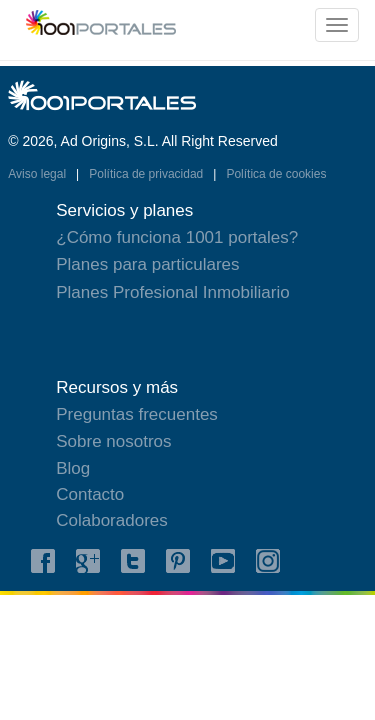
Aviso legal (38, 174)
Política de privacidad (147, 174)
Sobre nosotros (113, 441)
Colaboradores (112, 520)
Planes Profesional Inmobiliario (172, 292)
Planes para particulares (147, 264)
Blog (73, 468)
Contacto (90, 494)
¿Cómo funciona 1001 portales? (177, 237)
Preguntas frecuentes (137, 414)
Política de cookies (276, 174)
